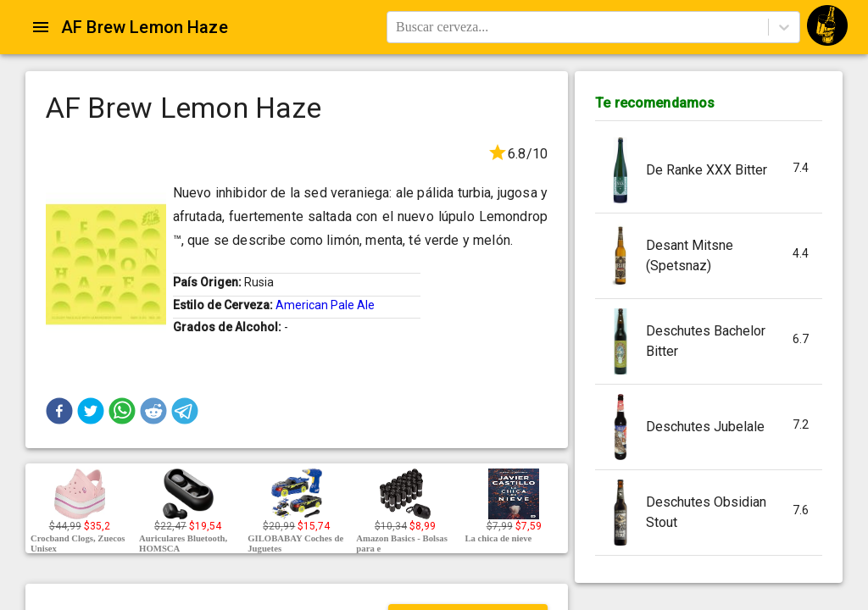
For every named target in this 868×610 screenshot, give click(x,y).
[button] (59, 411)
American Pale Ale (325, 305)
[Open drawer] (41, 27)
